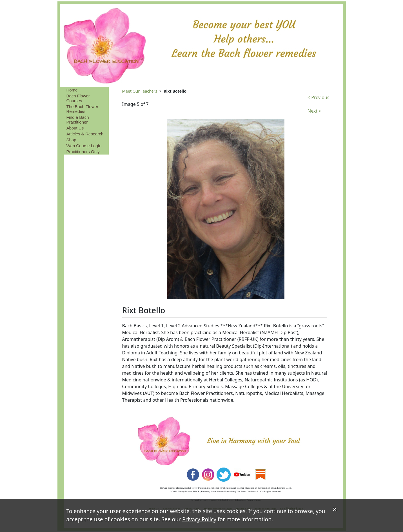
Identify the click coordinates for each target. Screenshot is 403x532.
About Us (75, 128)
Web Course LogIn (84, 146)
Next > (314, 111)
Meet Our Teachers (140, 91)
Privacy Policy (199, 519)
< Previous (318, 97)
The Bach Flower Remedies (82, 109)
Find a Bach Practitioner (78, 120)
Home (72, 90)
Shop (71, 140)
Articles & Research (85, 134)
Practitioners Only (83, 152)
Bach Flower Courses (78, 98)
